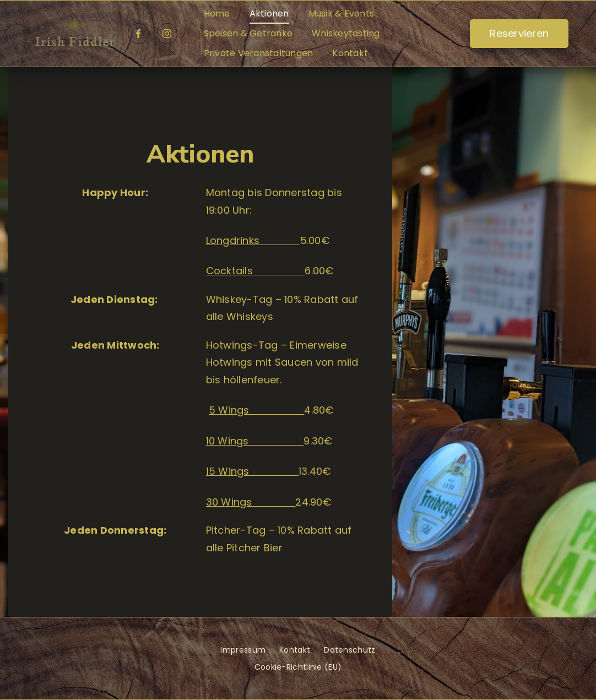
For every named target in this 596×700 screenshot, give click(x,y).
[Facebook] (138, 34)
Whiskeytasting (346, 33)
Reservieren (519, 33)
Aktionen (269, 13)
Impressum (243, 650)
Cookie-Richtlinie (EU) (298, 667)
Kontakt (350, 53)
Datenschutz (350, 650)
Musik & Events (342, 13)
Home (217, 13)
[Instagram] (167, 34)
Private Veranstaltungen (259, 53)
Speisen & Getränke (248, 33)
